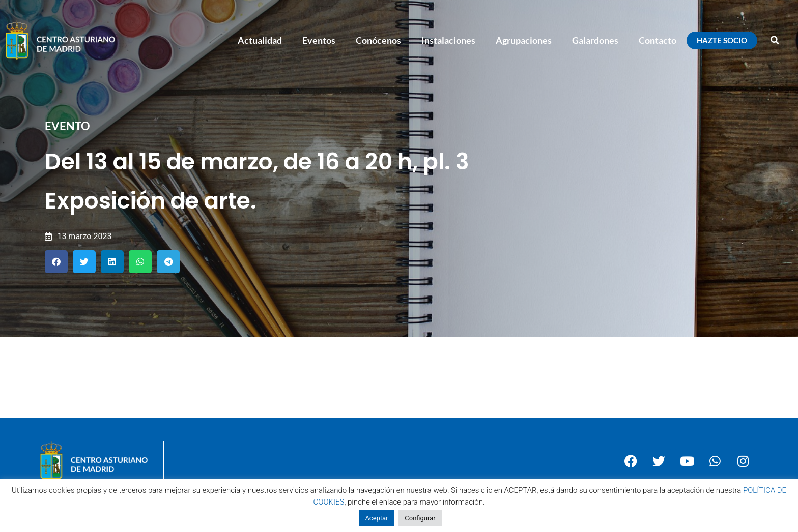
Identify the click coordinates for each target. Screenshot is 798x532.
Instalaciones (448, 40)
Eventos (319, 40)
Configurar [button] (420, 518)
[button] (775, 40)
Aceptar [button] (376, 518)
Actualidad (260, 40)
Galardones (595, 40)
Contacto (658, 40)
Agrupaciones (524, 40)
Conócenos (378, 40)
